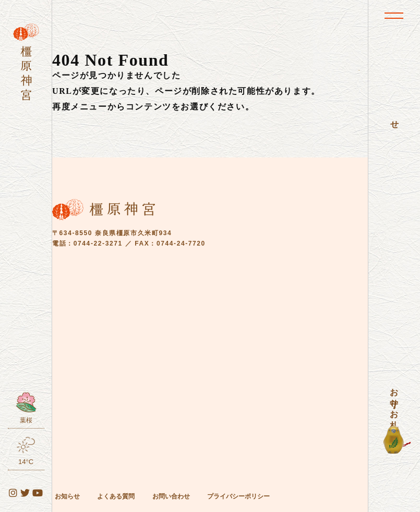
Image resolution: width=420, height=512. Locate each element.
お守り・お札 (394, 399)
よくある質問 (116, 496)
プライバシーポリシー (238, 496)
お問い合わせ (171, 496)
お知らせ (67, 496)
